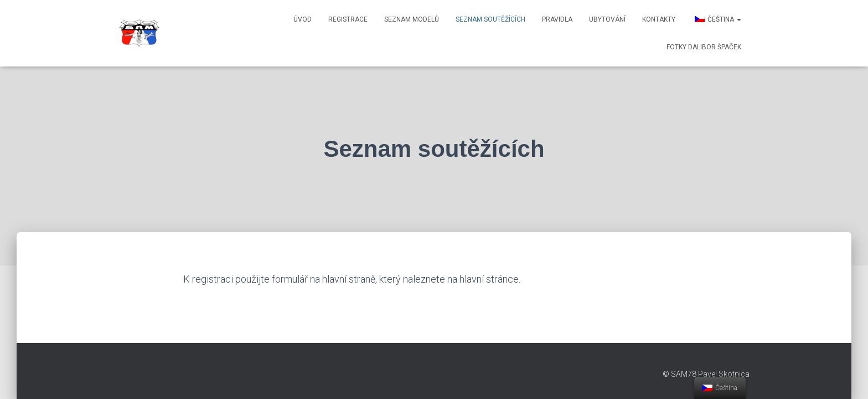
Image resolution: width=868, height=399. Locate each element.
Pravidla (557, 19)
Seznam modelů (412, 19)
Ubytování (607, 19)
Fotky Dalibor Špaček (704, 47)
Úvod (303, 19)
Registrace (348, 19)
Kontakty (659, 19)
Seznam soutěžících (490, 19)
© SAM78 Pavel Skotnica (706, 374)
